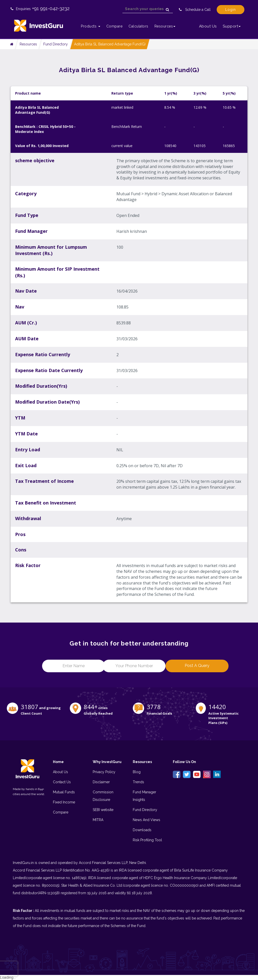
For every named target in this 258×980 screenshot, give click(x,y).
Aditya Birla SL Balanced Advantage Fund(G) (110, 44)
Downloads (142, 830)
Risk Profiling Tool (147, 840)
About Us (208, 26)
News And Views (147, 820)
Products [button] (91, 26)
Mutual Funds (64, 792)
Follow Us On (184, 762)
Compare (115, 26)
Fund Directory (56, 44)
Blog (137, 772)
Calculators (138, 26)
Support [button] (232, 26)
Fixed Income (64, 802)
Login (231, 10)
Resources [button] (165, 26)
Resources (28, 44)
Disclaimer (101, 782)
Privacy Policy (104, 772)
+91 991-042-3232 (51, 8)
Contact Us (62, 782)
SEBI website (103, 810)
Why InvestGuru (107, 762)
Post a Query (197, 666)
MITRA (98, 820)
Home (58, 762)
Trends (138, 782)
